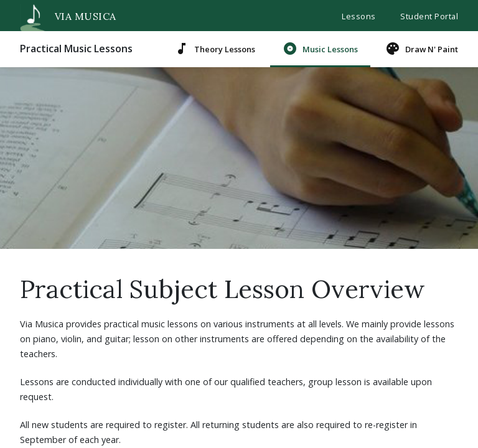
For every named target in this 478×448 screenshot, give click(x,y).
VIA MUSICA (65, 16)
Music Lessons (320, 49)
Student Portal (429, 16)
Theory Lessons (215, 49)
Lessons (359, 16)
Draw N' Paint (422, 49)
